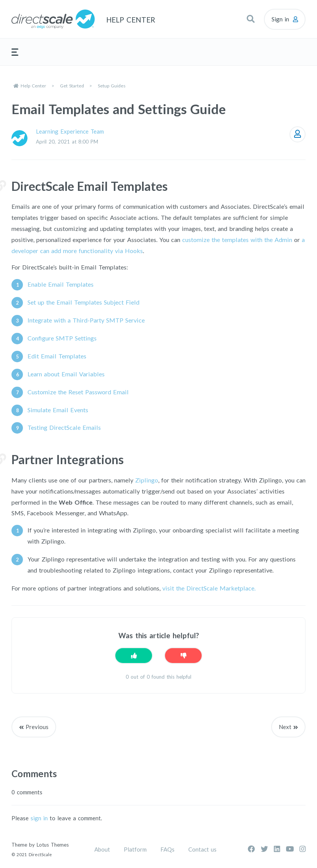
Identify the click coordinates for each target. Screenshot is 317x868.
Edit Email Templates (57, 356)
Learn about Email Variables (66, 374)
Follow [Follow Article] (298, 134)
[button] (251, 19)
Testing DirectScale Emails (64, 427)
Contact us (202, 849)
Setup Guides (112, 86)
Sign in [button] (280, 19)
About (102, 849)
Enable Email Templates (61, 284)
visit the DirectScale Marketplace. (209, 588)
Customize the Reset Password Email (78, 392)
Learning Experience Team (70, 131)
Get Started (72, 86)
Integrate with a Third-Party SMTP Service (86, 320)
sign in (39, 818)
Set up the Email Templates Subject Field (83, 302)
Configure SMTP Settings (62, 338)
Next (285, 727)
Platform (135, 849)
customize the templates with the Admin (237, 240)
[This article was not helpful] (183, 656)
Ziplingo (147, 480)
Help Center (33, 86)
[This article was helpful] (134, 656)
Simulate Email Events (58, 410)
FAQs (167, 849)
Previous (37, 727)
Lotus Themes (53, 845)
